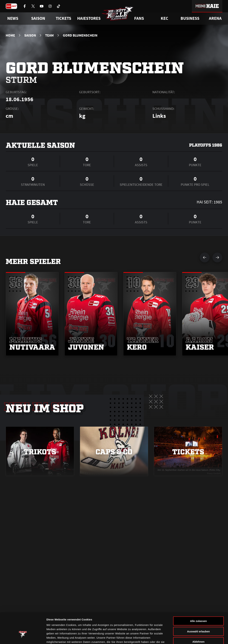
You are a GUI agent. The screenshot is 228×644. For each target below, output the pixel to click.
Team (49, 35)
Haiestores (89, 18)
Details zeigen (188, 637)
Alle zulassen (198, 597)
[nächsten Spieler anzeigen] (217, 257)
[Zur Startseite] (118, 13)
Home (10, 35)
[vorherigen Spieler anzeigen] (205, 257)
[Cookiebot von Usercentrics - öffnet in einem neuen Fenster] (23, 637)
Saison (30, 35)
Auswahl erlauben (198, 608)
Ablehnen (198, 618)
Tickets (63, 18)
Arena (215, 18)
